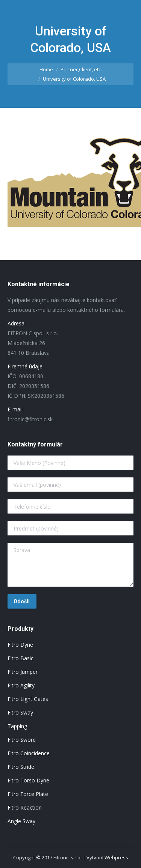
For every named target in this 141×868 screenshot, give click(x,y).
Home (46, 69)
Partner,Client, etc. (81, 69)
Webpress (116, 857)
